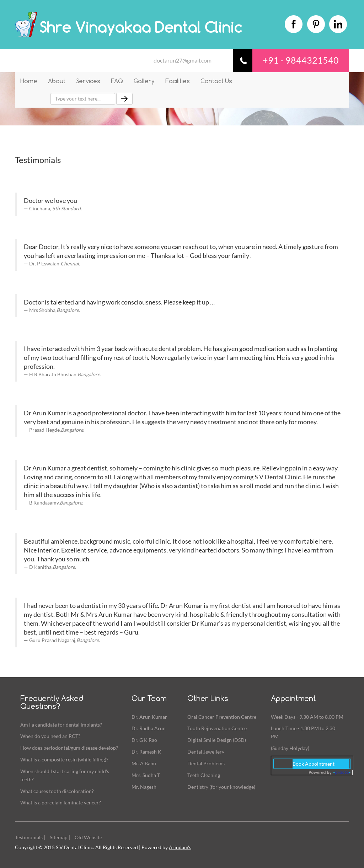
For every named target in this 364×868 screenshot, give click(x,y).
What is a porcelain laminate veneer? (61, 802)
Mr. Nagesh (144, 787)
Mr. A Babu (144, 763)
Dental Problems (206, 763)
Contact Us (216, 81)
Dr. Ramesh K (146, 752)
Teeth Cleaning (204, 775)
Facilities (178, 81)
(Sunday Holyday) (290, 748)
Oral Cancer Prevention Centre (222, 717)
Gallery (144, 81)
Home (29, 81)
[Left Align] (124, 99)
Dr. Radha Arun (149, 728)
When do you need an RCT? (50, 736)
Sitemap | (60, 837)
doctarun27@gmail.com (183, 60)
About (57, 81)
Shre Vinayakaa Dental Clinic (140, 27)
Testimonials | (30, 837)
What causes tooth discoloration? (57, 791)
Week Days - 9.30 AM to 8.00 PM (307, 717)
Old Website (88, 837)
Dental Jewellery (206, 752)
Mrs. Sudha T (146, 775)
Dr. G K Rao (144, 740)
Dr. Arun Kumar (149, 717)
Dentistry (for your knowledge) (221, 787)
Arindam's (180, 847)
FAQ (117, 81)
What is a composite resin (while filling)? (64, 759)
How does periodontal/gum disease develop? (69, 748)
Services (88, 81)
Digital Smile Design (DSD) (217, 740)
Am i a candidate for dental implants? (61, 725)
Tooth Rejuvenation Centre (217, 728)
